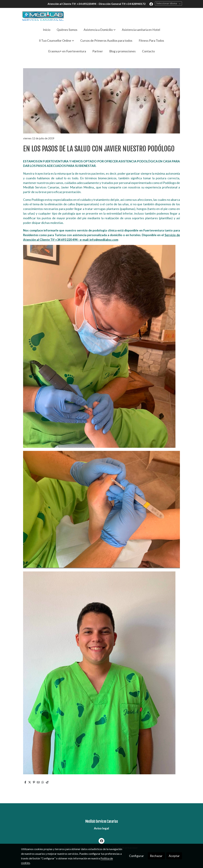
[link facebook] (151, 4)
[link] (43, 16)
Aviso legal (101, 828)
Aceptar (174, 856)
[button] (100, 30)
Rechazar (156, 856)
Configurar (136, 856)
